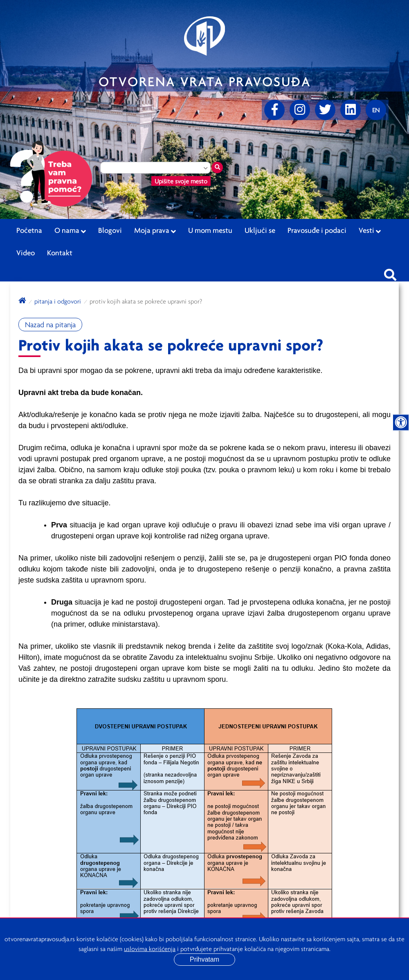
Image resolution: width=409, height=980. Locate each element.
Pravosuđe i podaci (317, 230)
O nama (70, 230)
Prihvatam (204, 959)
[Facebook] (274, 110)
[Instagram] (300, 110)
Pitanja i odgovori (58, 301)
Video (26, 252)
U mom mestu (210, 230)
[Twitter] (325, 110)
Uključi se (260, 230)
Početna (29, 230)
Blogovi (110, 230)
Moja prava (155, 230)
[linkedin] (351, 110)
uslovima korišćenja (150, 949)
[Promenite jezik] (376, 110)
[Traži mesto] (217, 167)
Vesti (370, 230)
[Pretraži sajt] (390, 272)
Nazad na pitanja (50, 325)
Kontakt (60, 252)
